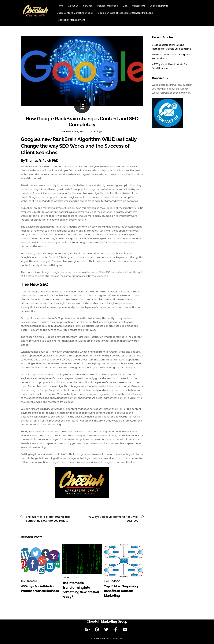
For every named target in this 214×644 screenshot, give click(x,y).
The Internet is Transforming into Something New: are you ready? (48, 519)
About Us (73, 6)
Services (88, 6)
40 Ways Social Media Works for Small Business (113, 519)
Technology (95, 132)
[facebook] (116, 629)
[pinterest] (97, 629)
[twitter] (107, 629)
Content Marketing (108, 6)
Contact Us (139, 6)
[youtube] (126, 629)
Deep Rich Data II (159, 6)
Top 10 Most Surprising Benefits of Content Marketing (121, 591)
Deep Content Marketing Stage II (75, 13)
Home (60, 6)
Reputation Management (71, 20)
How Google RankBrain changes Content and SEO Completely (82, 122)
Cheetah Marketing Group (105, 638)
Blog (125, 6)
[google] (88, 629)
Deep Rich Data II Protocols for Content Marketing (126, 13)
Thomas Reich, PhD (73, 132)
